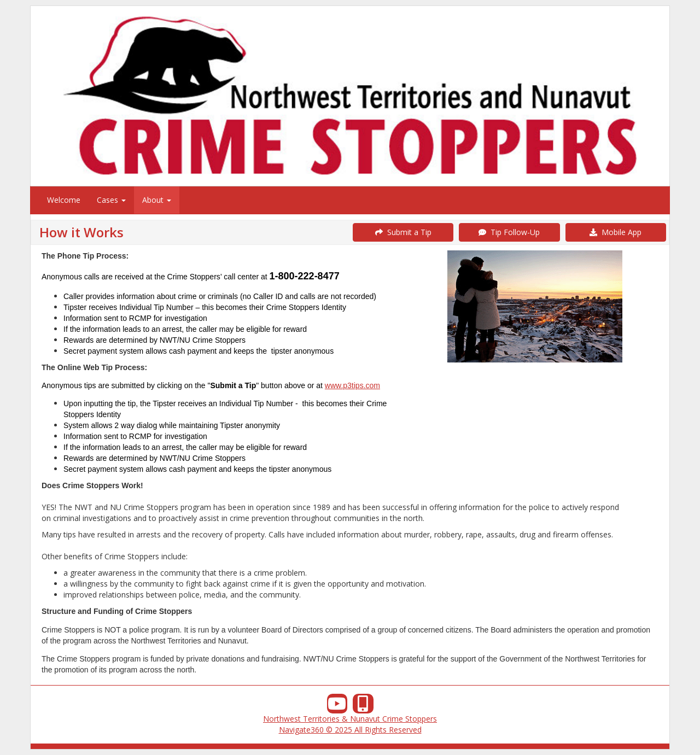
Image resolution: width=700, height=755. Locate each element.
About (157, 200)
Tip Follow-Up (509, 232)
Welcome (64, 200)
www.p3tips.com (352, 385)
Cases (111, 200)
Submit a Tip (403, 232)
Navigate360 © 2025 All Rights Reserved (350, 730)
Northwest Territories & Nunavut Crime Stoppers (350, 719)
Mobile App (616, 232)
